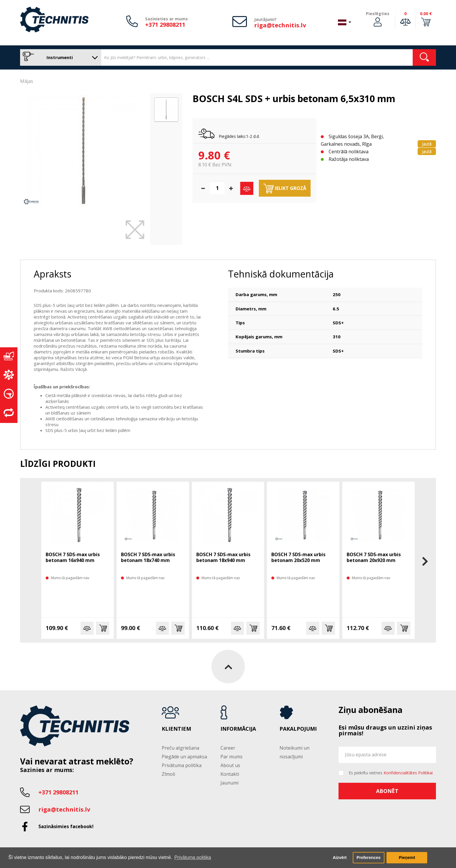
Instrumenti (59, 57)
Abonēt (387, 791)
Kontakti (230, 774)
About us (230, 765)
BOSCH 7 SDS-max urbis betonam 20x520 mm (298, 557)
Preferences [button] (368, 858)
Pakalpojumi (298, 729)
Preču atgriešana (180, 748)
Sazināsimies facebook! (66, 826)
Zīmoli (168, 774)
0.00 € (426, 14)
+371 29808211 (165, 25)
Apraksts (52, 274)
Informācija (238, 729)
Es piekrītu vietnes (391, 773)
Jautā (427, 144)
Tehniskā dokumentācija (281, 274)
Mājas (27, 81)
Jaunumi (229, 783)
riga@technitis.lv (280, 25)
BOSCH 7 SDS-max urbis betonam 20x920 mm (374, 557)
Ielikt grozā (285, 188)
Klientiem (176, 729)
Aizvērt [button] (340, 858)
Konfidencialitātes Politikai (408, 773)
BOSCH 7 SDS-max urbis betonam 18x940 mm (223, 557)
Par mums (231, 757)
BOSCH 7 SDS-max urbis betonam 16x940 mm (73, 557)
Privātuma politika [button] (193, 857)
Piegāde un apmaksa (184, 757)
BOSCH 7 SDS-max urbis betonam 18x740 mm (148, 557)
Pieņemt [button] (407, 858)
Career (228, 748)
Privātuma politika (182, 765)
